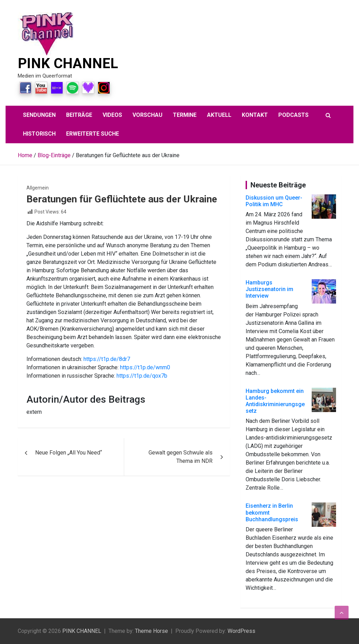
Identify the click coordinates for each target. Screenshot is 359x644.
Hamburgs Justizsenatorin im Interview (269, 289)
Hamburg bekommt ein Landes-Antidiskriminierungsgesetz (275, 401)
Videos (112, 115)
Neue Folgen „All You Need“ (69, 453)
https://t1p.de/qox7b (142, 376)
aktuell (219, 115)
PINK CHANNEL (68, 63)
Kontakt (255, 115)
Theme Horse (151, 631)
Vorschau (147, 115)
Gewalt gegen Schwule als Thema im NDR (181, 457)
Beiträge (79, 115)
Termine (185, 115)
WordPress (241, 631)
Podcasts (293, 115)
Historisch (39, 134)
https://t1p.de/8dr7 (107, 359)
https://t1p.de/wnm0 (145, 367)
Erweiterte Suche (93, 134)
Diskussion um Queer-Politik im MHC (274, 201)
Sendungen (39, 115)
